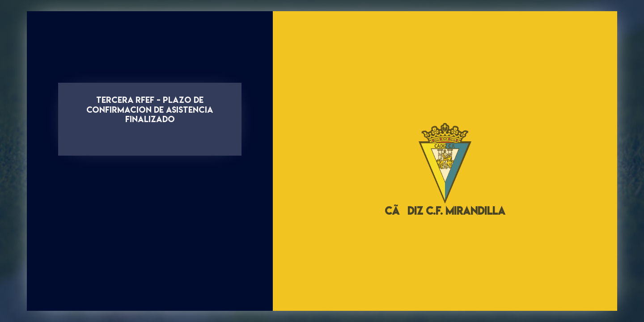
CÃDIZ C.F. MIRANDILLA (445, 211)
